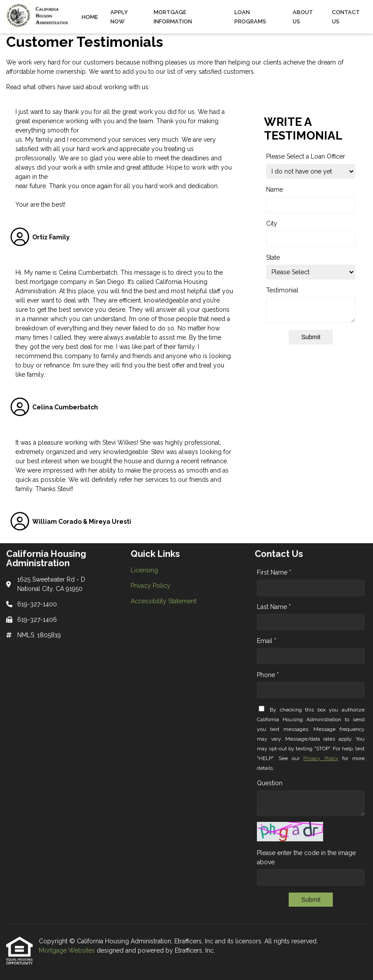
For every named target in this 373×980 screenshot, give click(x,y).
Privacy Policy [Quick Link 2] (151, 586)
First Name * (274, 572)
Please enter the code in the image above (306, 857)
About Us (303, 17)
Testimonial (282, 290)
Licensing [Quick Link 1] (144, 570)
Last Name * (274, 607)
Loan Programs (250, 17)
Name (275, 189)
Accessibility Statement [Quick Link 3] (164, 601)
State (273, 257)
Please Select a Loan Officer (306, 156)
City (272, 223)
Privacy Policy (321, 758)
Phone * (268, 675)
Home (90, 17)
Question (270, 783)
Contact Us (346, 17)
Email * (267, 641)
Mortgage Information (173, 17)
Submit (311, 337)
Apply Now (119, 17)
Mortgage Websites (68, 950)
